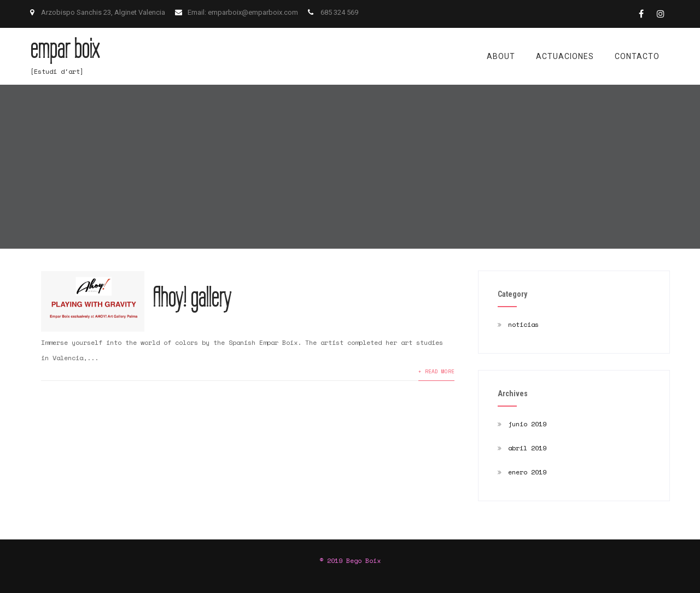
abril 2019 (527, 448)
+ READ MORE (436, 371)
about (501, 56)
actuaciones (565, 56)
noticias (523, 324)
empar (65, 49)
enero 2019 (527, 472)
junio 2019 (527, 424)
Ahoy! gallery (192, 297)
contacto (637, 56)
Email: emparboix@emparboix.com (244, 12)
